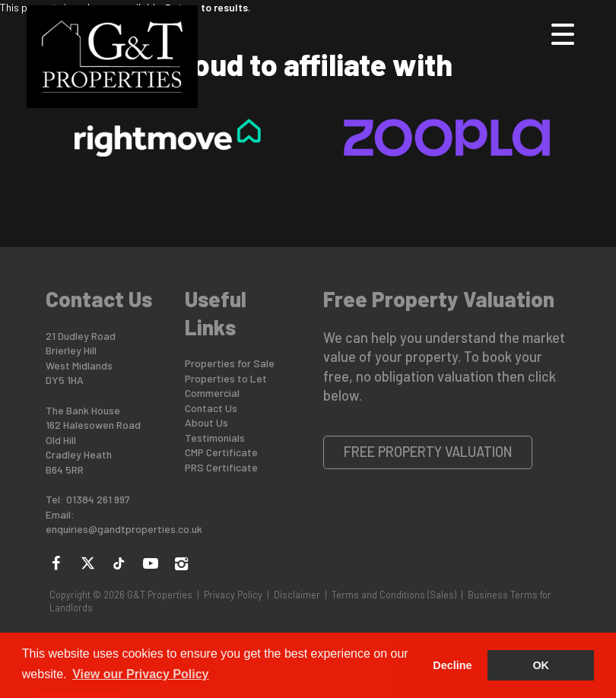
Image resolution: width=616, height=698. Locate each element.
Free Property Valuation (428, 452)
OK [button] (541, 665)
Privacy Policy (233, 595)
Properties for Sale (230, 363)
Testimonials (215, 438)
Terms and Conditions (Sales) (394, 595)
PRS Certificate (221, 467)
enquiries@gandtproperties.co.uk (124, 529)
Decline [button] (452, 665)
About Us (206, 422)
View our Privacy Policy (140, 674)
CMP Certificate (221, 452)
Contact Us (211, 408)
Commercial (212, 393)
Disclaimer (297, 595)
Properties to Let (226, 378)
